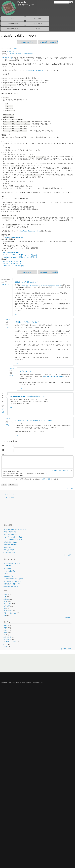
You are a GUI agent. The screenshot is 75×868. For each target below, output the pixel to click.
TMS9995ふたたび (27, 42)
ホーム (13, 18)
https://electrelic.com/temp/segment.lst (55, 376)
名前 (3, 446)
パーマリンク (5, 285)
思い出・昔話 (7, 604)
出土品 (5, 595)
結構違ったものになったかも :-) (27, 282)
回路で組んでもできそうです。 (13, 584)
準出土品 (6, 599)
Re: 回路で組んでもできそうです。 (14, 579)
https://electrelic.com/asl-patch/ (30, 231)
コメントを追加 (69, 489)
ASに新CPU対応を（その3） (13, 264)
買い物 (5, 601)
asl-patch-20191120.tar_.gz (35, 70)
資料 (5, 608)
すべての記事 (68, 555)
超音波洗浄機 (7, 547)
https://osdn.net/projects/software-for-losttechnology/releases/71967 (41, 285)
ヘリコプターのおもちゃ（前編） (13, 540)
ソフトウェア (13, 54)
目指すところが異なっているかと (27, 322)
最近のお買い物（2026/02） (12, 534)
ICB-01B (6, 574)
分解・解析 (7, 606)
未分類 (5, 646)
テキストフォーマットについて (61, 470)
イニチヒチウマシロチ (10, 532)
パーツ (5, 644)
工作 (5, 597)
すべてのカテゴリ (66, 649)
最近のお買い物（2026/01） (12, 545)
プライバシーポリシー (11, 494)
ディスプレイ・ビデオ (10, 642)
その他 (5, 633)
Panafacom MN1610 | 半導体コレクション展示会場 (20, 257)
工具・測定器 (7, 637)
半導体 (5, 628)
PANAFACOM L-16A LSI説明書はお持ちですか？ (28, 396)
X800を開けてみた (9, 550)
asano (15, 49)
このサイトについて (13, 29)
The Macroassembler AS (11, 253)
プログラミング (8, 611)
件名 (3, 450)
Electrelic (22, 2)
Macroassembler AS (29, 54)
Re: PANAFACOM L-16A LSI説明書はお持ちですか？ (34, 421)
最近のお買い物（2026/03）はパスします (16, 529)
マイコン (20, 54)
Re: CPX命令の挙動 (9, 571)
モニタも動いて (7, 58)
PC (4, 635)
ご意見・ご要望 (46, 479)
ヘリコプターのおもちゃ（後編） (13, 537)
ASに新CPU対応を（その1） (13, 261)
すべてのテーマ (67, 618)
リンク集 (37, 29)
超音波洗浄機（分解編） (11, 542)
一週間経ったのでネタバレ (11, 586)
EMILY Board (37, 18)
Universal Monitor (13, 24)
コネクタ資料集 (37, 24)
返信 (16, 314)
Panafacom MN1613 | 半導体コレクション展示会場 (20, 255)
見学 (5, 615)
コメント (4, 454)
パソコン (6, 630)
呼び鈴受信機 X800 (9, 552)
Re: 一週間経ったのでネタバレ (12, 581)
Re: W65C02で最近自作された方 (13, 563)
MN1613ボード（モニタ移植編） (50, 42)
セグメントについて (27, 371)
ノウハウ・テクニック (13, 51)
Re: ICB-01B (7, 566)
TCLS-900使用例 (8, 576)
